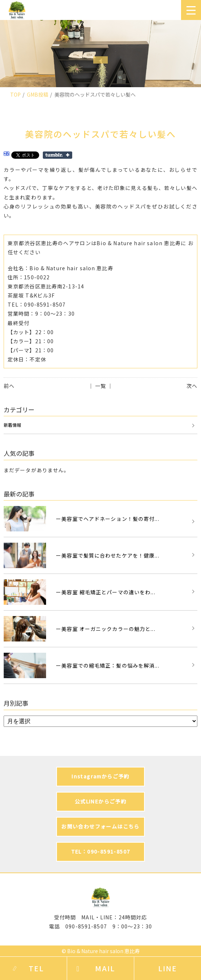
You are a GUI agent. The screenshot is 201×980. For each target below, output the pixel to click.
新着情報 (12, 425)
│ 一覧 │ (101, 386)
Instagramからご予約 (100, 776)
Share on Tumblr (58, 155)
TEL (36, 968)
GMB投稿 (38, 94)
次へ (192, 386)
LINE (168, 968)
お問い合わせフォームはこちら (100, 826)
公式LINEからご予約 (100, 801)
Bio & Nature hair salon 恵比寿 (103, 951)
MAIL (105, 968)
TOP (15, 94)
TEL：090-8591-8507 (101, 851)
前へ (9, 386)
